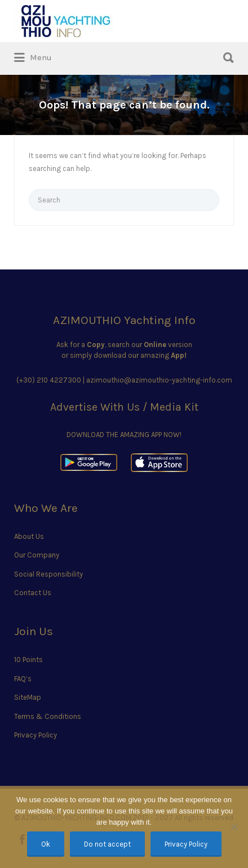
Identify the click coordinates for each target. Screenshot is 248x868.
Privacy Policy (36, 735)
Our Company (37, 555)
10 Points (28, 660)
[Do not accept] (234, 827)
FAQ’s (23, 679)
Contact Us (33, 593)
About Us (29, 536)
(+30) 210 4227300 (49, 380)
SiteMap (28, 697)
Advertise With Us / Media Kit (124, 407)
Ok (46, 844)
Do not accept (107, 844)
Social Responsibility (48, 574)
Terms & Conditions (48, 716)
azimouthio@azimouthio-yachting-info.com (159, 380)
